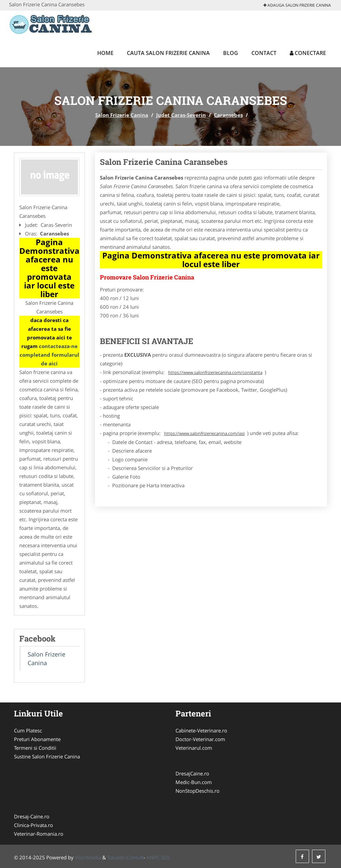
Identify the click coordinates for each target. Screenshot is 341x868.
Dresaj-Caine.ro (32, 816)
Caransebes (228, 115)
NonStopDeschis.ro (197, 791)
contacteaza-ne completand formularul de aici (49, 355)
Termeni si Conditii (35, 748)
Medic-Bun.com (194, 782)
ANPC (153, 857)
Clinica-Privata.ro (33, 825)
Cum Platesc (28, 730)
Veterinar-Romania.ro (39, 834)
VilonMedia (88, 857)
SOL (166, 857)
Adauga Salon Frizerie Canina (297, 5)
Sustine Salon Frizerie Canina (47, 756)
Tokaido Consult (125, 857)
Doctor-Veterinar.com (200, 739)
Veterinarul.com (194, 748)
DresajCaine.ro (192, 773)
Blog (231, 53)
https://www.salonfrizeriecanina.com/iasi (204, 433)
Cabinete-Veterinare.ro (201, 730)
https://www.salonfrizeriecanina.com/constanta (215, 372)
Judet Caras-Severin (181, 115)
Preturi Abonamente (37, 739)
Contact (264, 53)
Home (105, 53)
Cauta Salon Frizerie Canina (168, 53)
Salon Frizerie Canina (122, 115)
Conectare (308, 53)
